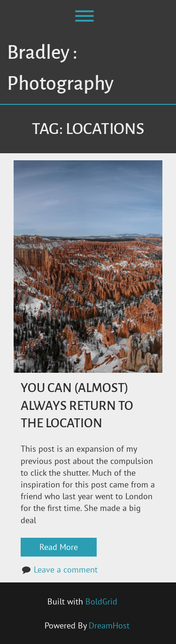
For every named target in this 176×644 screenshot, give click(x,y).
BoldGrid (101, 601)
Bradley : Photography (60, 68)
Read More (59, 547)
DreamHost (109, 625)
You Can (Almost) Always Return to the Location (77, 406)
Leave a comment (66, 569)
